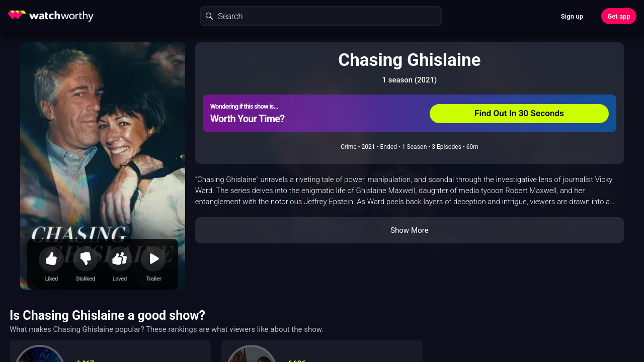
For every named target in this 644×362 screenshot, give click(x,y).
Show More (410, 230)
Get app (619, 16)
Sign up (572, 16)
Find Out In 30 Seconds (519, 113)
